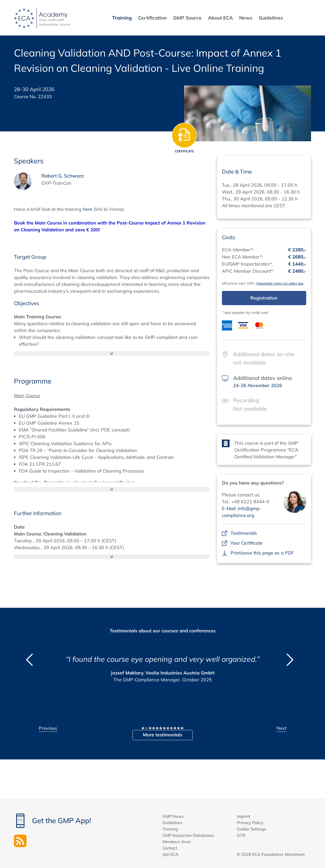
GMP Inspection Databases (188, 835)
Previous (48, 728)
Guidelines (172, 823)
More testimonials (163, 735)
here (88, 209)
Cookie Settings (251, 829)
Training (170, 829)
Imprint (244, 816)
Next (281, 728)
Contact (170, 848)
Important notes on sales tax (280, 283)
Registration (264, 298)
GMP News (173, 816)
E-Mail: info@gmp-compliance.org (242, 512)
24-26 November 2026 (258, 385)
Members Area (177, 842)
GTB (241, 835)
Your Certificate (246, 543)
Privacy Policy (250, 823)
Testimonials (244, 533)
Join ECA (170, 854)
